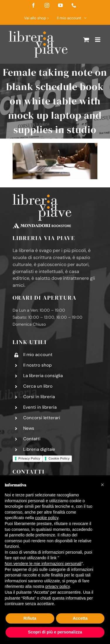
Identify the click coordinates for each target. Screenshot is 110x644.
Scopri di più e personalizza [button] (55, 632)
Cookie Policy (59, 458)
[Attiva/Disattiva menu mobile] (98, 40)
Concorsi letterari (42, 418)
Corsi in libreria (39, 397)
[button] (102, 485)
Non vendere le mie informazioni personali (43, 564)
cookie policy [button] (47, 518)
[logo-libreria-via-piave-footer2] (42, 196)
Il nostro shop (37, 365)
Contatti (32, 439)
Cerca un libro (38, 386)
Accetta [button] (80, 618)
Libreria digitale (39, 449)
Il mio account (38, 355)
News (29, 428)
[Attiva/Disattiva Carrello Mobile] (86, 40)
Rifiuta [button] (30, 618)
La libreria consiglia (43, 376)
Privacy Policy (29, 458)
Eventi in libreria (40, 407)
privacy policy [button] (58, 586)
